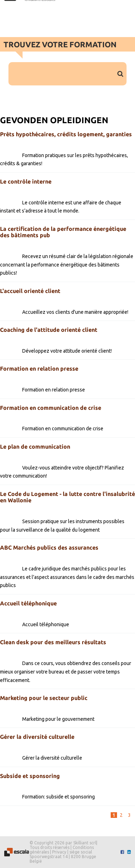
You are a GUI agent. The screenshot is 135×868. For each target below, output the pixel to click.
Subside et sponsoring (30, 776)
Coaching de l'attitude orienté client (49, 330)
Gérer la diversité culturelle (37, 737)
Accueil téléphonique (28, 603)
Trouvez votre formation (60, 44)
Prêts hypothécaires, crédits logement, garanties (66, 134)
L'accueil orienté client (30, 291)
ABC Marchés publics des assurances (49, 547)
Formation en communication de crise (51, 408)
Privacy (59, 852)
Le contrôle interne (26, 181)
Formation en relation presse (39, 369)
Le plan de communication (35, 447)
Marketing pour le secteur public (44, 698)
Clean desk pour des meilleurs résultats (53, 642)
